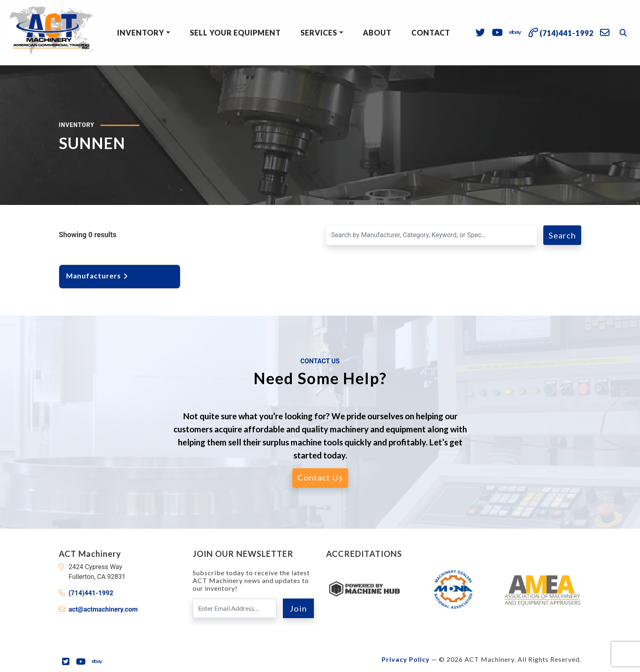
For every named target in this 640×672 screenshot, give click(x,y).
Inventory (141, 33)
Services (319, 33)
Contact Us (320, 477)
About (377, 33)
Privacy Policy (406, 659)
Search (562, 235)
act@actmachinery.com (103, 609)
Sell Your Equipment (235, 33)
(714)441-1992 (91, 593)
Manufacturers (98, 276)
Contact (431, 33)
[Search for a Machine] (431, 235)
